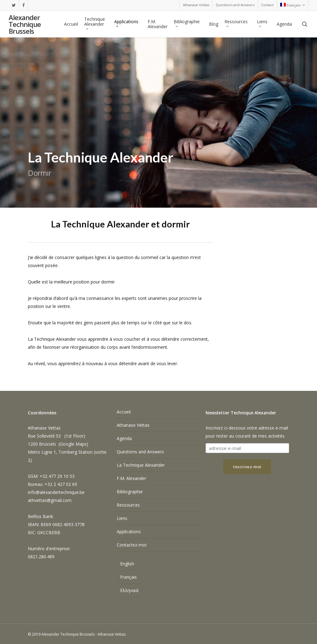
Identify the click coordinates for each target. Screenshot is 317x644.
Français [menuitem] (128, 577)
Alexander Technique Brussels (25, 24)
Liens (122, 518)
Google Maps (73, 444)
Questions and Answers (140, 452)
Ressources (128, 505)
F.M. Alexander (131, 478)
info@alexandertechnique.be (56, 492)
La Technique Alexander (141, 465)
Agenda (124, 438)
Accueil (124, 412)
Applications (129, 532)
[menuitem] (292, 5)
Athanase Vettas (133, 425)
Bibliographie (130, 492)
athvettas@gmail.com (50, 500)
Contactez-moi (132, 545)
